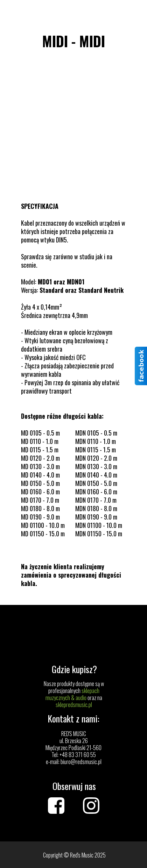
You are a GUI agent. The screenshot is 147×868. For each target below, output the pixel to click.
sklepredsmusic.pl (74, 705)
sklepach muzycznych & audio (72, 694)
